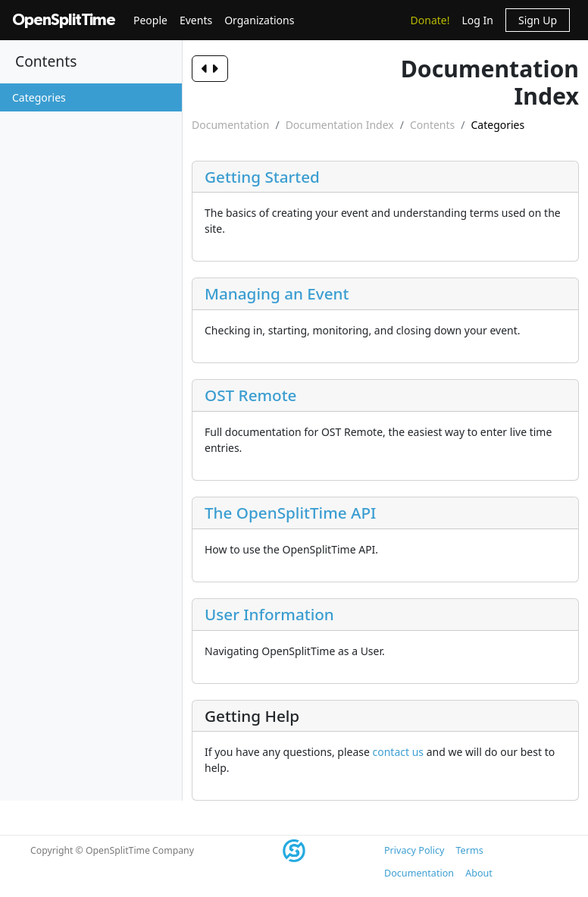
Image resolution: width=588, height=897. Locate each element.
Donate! (430, 20)
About (479, 873)
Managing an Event (277, 293)
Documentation (230, 125)
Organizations (259, 20)
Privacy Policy (414, 850)
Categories (39, 97)
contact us (399, 752)
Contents (432, 125)
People (150, 20)
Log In (477, 20)
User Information (269, 614)
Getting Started (262, 177)
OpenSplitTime (64, 20)
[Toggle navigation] (238, 69)
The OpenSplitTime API (290, 513)
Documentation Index (340, 125)
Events (196, 20)
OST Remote (251, 395)
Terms (469, 850)
